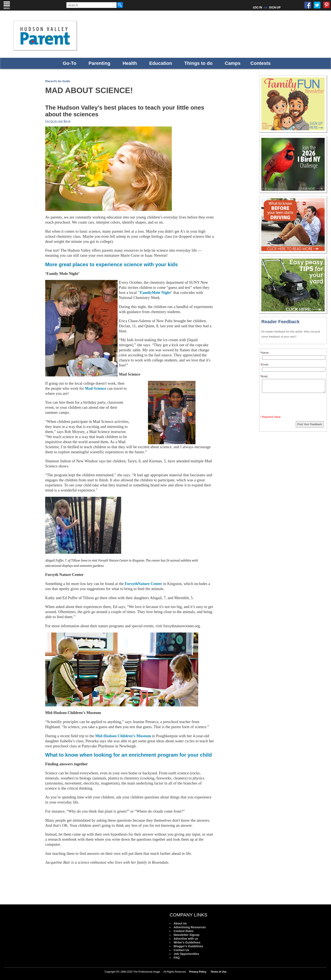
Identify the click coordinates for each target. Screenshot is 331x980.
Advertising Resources (190, 927)
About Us (180, 923)
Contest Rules (183, 931)
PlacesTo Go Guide (58, 81)
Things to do (198, 63)
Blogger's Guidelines (188, 946)
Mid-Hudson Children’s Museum (123, 736)
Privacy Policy (198, 972)
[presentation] (294, 405)
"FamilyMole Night (154, 293)
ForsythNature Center (143, 584)
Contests (260, 63)
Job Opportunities (186, 954)
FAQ (177, 958)
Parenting (99, 63)
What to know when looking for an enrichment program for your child (128, 755)
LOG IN (258, 7)
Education (161, 63)
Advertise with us (186, 939)
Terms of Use (219, 972)
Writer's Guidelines (187, 942)
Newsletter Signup (186, 935)
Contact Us (181, 950)
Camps (233, 63)
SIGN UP (275, 7)
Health (130, 63)
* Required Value (270, 417)
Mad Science (96, 388)
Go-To (69, 63)
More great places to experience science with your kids (111, 264)
